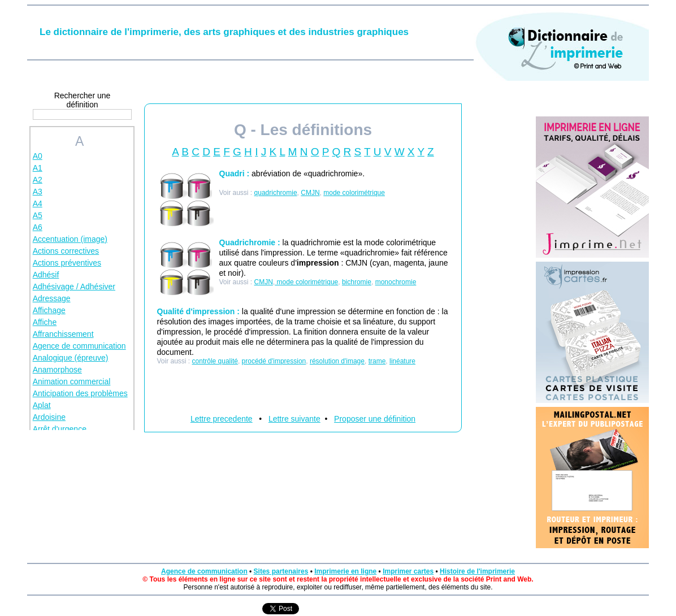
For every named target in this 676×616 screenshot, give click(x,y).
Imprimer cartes (408, 571)
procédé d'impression (274, 361)
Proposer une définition (375, 419)
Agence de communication (204, 571)
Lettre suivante (294, 419)
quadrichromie (276, 193)
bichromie (357, 282)
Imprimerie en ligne (345, 571)
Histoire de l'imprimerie (477, 571)
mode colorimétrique (354, 193)
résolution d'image (337, 361)
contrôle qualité (215, 361)
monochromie (396, 282)
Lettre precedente (222, 419)
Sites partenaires (281, 571)
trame (377, 361)
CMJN (310, 193)
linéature (402, 361)
